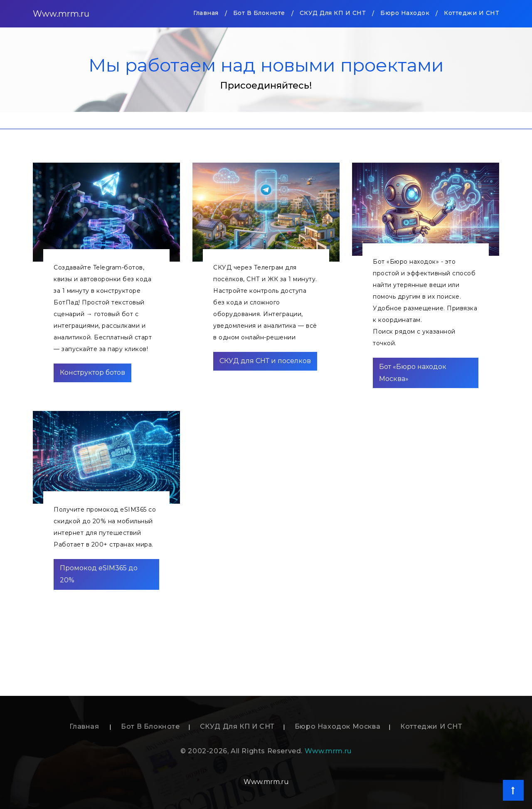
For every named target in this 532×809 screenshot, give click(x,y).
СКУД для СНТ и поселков (265, 361)
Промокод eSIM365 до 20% (99, 574)
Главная (206, 12)
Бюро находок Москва (337, 726)
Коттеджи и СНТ (472, 13)
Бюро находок (405, 13)
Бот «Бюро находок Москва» (413, 373)
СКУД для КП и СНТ (333, 13)
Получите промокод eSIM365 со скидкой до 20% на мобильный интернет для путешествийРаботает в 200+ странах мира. (105, 527)
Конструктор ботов (92, 372)
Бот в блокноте (259, 13)
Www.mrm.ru (61, 14)
